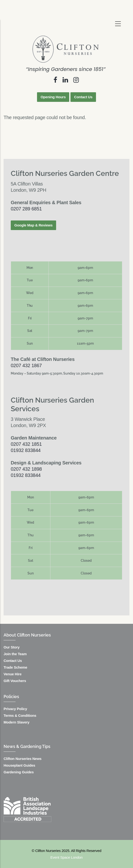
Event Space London (66, 857)
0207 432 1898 (26, 469)
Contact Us (83, 97)
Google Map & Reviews (33, 225)
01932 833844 (26, 450)
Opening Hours (53, 97)
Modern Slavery (16, 722)
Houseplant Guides (19, 765)
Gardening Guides (19, 772)
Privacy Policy (15, 709)
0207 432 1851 (26, 444)
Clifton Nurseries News (23, 759)
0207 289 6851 (26, 209)
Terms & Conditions (20, 715)
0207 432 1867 (26, 365)
